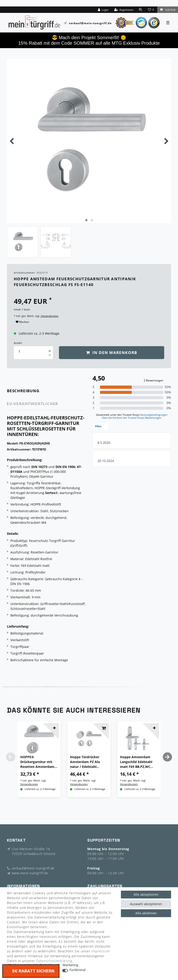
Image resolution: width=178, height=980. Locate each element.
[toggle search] (141, 10)
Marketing (70, 965)
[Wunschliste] (151, 10)
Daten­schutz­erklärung (54, 961)
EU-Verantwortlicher (32, 404)
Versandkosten (49, 316)
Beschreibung (23, 391)
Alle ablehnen (146, 913)
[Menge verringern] (50, 356)
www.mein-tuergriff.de (30, 873)
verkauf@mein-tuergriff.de (90, 23)
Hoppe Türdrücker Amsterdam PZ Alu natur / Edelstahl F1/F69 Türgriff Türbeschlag (85, 762)
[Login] (103, 10)
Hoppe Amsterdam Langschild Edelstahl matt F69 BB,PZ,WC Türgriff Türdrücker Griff (136, 762)
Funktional (78, 970)
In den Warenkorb (112, 353)
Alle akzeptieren (146, 894)
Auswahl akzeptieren (146, 904)
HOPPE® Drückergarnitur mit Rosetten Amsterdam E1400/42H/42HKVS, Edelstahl (37, 762)
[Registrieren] (124, 10)
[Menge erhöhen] (50, 349)
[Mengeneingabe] (19, 351)
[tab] (30, 391)
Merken (22, 322)
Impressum (101, 951)
